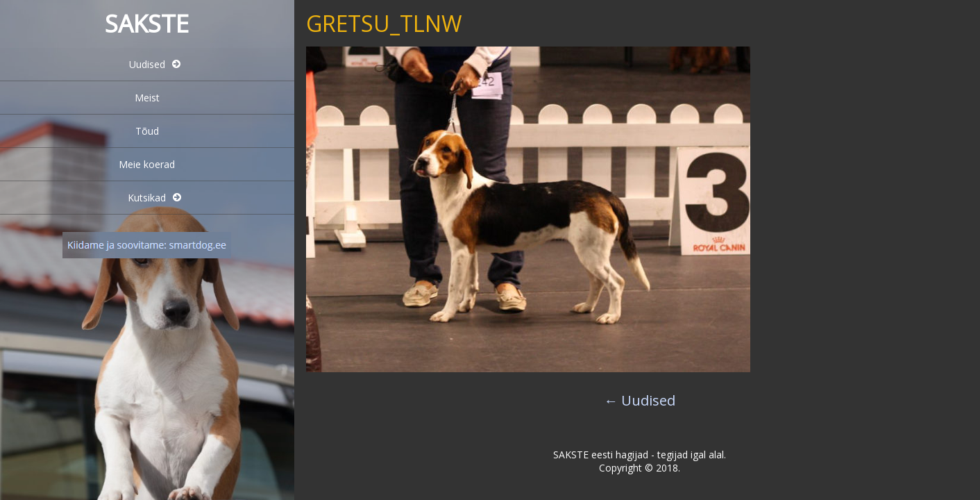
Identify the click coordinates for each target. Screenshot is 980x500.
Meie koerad (147, 164)
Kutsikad (147, 198)
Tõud (147, 131)
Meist (147, 98)
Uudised (147, 64)
